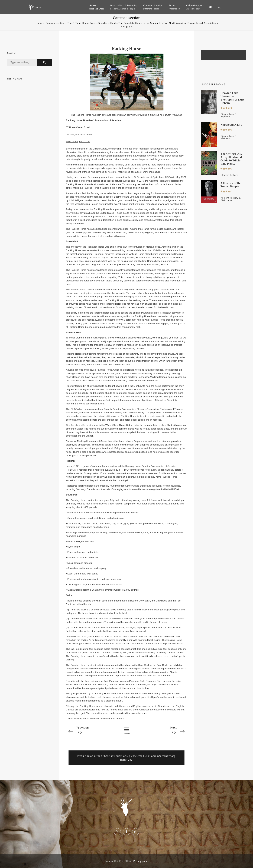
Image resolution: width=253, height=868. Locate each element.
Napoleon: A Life (231, 125)
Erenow (109, 861)
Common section (55, 23)
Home (39, 23)
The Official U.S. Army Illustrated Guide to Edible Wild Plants (231, 159)
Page (90, 730)
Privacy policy (141, 861)
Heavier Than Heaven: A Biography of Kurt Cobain (232, 98)
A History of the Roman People (231, 185)
